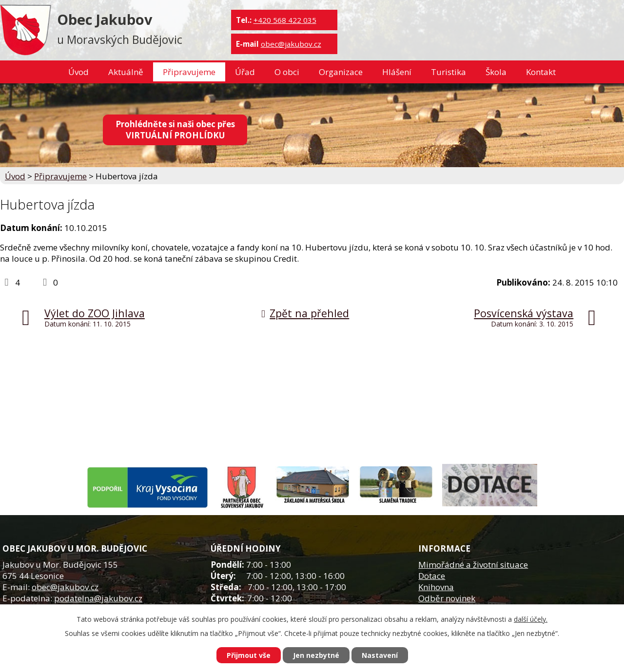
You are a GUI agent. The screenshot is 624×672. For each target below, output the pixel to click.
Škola (496, 72)
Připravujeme (189, 72)
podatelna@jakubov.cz (98, 598)
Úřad (245, 72)
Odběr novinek (447, 598)
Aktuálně (126, 72)
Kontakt (541, 72)
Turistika (448, 72)
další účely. (531, 619)
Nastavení (380, 655)
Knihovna (436, 587)
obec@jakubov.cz (291, 44)
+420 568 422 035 (285, 20)
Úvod (78, 72)
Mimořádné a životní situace (473, 565)
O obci (287, 72)
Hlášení (397, 72)
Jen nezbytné (316, 655)
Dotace (432, 576)
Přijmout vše (249, 655)
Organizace (341, 72)
